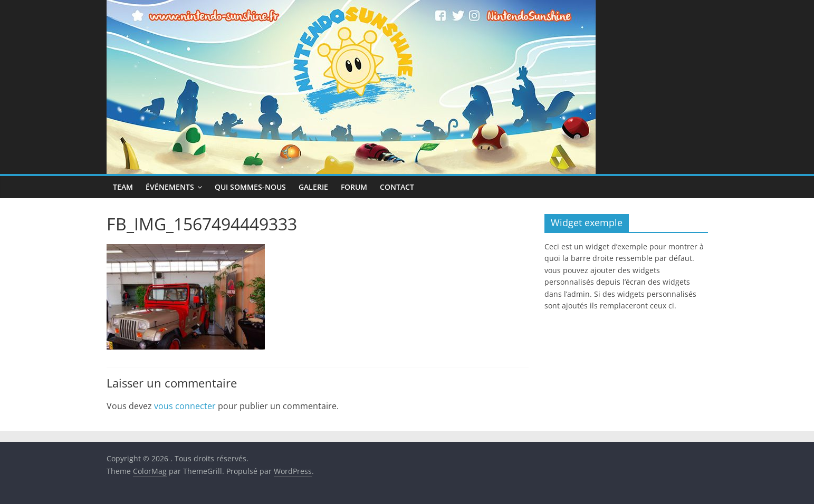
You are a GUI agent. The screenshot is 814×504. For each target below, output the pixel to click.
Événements (170, 187)
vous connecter (185, 406)
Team (123, 187)
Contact (397, 187)
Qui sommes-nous (250, 187)
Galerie (313, 187)
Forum (354, 187)
